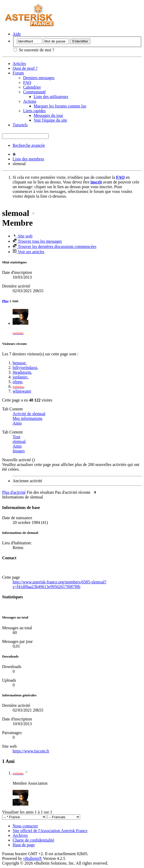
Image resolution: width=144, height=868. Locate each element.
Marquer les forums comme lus (60, 106)
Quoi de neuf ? (25, 68)
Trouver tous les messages (37, 241)
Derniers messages (39, 78)
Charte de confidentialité (33, 840)
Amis (17, 423)
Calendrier (32, 87)
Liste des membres (28, 159)
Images (19, 451)
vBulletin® (33, 858)
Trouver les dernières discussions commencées (55, 246)
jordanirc (20, 377)
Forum (18, 73)
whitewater (22, 391)
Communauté (34, 92)
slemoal (19, 441)
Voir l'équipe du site (50, 120)
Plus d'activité (14, 492)
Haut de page (24, 845)
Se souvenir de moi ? (34, 50)
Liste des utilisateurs (51, 97)
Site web (23, 236)
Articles (19, 64)
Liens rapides (34, 111)
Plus (5, 301)
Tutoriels (20, 125)
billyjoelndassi (25, 368)
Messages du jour (48, 115)
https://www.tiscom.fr (31, 751)
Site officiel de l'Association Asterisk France (50, 831)
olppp (17, 382)
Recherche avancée (29, 145)
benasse (19, 363)
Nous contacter (25, 826)
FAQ (27, 82)
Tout (16, 437)
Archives (20, 835)
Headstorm (22, 372)
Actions (30, 101)
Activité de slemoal (29, 414)
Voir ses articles (29, 252)
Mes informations (27, 418)
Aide (17, 34)
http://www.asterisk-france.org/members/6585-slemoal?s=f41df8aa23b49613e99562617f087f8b (60, 584)
